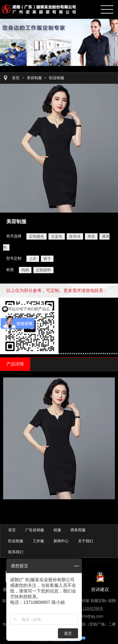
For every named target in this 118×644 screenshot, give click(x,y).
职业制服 (57, 78)
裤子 (47, 259)
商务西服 (78, 530)
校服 (57, 530)
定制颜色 (37, 236)
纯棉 (25, 270)
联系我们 (16, 552)
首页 (16, 78)
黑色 (91, 236)
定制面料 (43, 270)
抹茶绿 (75, 236)
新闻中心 (61, 541)
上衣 (33, 259)
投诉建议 (100, 582)
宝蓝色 (57, 236)
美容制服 (34, 78)
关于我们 (86, 541)
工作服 (38, 541)
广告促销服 (35, 530)
